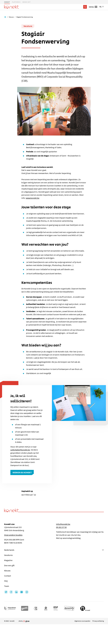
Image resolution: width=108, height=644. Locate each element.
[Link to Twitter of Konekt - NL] (6, 592)
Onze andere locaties (13, 535)
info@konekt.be (63, 524)
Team (7, 586)
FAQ (6, 581)
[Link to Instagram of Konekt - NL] (27, 592)
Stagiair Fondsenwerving (25, 17)
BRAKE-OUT (26, 2)
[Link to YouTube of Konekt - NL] (22, 592)
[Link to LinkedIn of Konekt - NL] (16, 592)
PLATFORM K (16, 2)
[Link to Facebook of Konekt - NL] (11, 592)
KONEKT (7, 2)
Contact (8, 576)
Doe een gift (9, 565)
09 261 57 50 (61, 527)
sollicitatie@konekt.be (20, 450)
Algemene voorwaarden (82, 621)
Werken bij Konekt (22, 473)
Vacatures (8, 555)
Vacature (28, 26)
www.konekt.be (33, 198)
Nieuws (11, 17)
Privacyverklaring (98, 621)
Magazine (8, 560)
